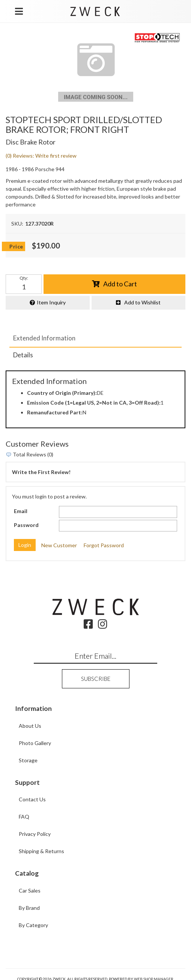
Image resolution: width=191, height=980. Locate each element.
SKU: (17, 224)
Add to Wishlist (142, 302)
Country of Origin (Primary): (62, 393)
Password (26, 525)
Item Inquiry (51, 302)
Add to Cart (120, 284)
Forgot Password (104, 545)
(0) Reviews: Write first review (41, 156)
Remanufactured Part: (55, 412)
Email (21, 511)
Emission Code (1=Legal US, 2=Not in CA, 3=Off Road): (94, 403)
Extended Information (44, 338)
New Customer (59, 545)
